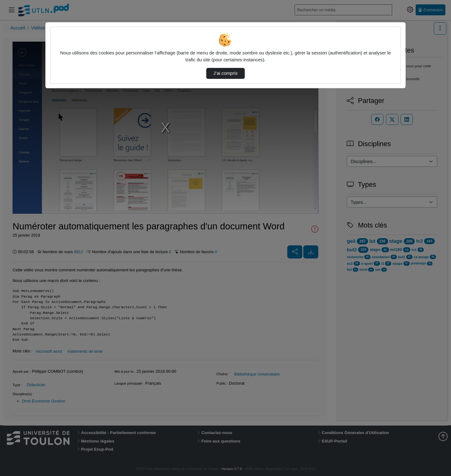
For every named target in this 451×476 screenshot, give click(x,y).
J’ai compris (226, 73)
